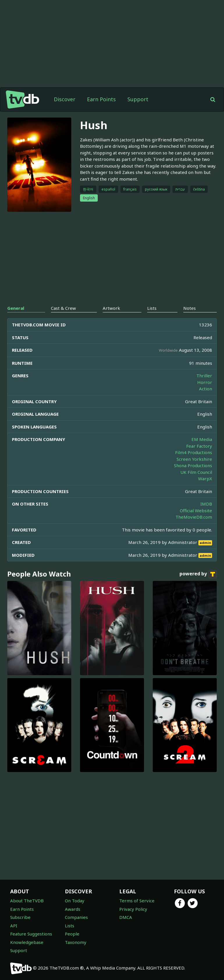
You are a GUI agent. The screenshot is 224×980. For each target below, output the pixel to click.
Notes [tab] (190, 308)
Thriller (204, 376)
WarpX (205, 479)
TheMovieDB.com (194, 517)
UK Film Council (196, 472)
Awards (73, 909)
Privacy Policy (133, 909)
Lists (70, 926)
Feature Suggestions (31, 934)
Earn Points (101, 99)
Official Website (196, 511)
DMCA (126, 917)
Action (206, 389)
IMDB (206, 504)
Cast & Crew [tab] (63, 308)
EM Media (202, 439)
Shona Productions (193, 465)
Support (138, 99)
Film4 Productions (194, 452)
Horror (205, 382)
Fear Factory (199, 446)
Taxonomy (76, 942)
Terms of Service (137, 901)
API (14, 926)
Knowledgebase (27, 942)
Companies (76, 917)
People (72, 934)
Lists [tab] (152, 308)
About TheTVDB (27, 901)
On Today (75, 901)
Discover (65, 99)
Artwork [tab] (111, 308)
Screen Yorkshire (194, 459)
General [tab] (16, 308)
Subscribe (20, 917)
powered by (198, 574)
